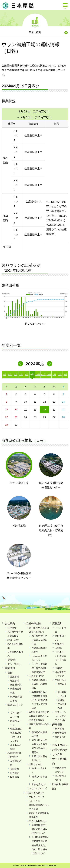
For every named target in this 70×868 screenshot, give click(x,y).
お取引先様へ (60, 745)
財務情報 (12, 660)
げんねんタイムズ (38, 788)
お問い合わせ (60, 750)
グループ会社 (14, 664)
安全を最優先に (37, 676)
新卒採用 (59, 729)
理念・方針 (13, 640)
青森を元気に (38, 784)
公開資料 (15, 769)
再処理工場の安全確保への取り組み (39, 684)
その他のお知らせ (38, 821)
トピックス (34, 801)
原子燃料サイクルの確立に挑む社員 (39, 640)
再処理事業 (16, 685)
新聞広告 (59, 644)
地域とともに (36, 764)
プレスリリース (37, 797)
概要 (10, 673)
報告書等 (15, 773)
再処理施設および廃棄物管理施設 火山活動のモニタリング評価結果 (40, 700)
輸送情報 (15, 777)
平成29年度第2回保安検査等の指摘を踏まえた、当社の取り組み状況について (40, 845)
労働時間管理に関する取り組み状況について (39, 829)
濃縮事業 (15, 677)
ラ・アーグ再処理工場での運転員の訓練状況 (39, 668)
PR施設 (59, 668)
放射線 (61, 700)
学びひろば (60, 680)
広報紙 (58, 648)
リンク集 (57, 754)
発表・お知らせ (35, 793)
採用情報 (57, 724)
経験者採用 (60, 733)
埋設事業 (15, 681)
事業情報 (35, 26)
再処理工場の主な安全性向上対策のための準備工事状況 (39, 716)
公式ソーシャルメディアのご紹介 (60, 716)
